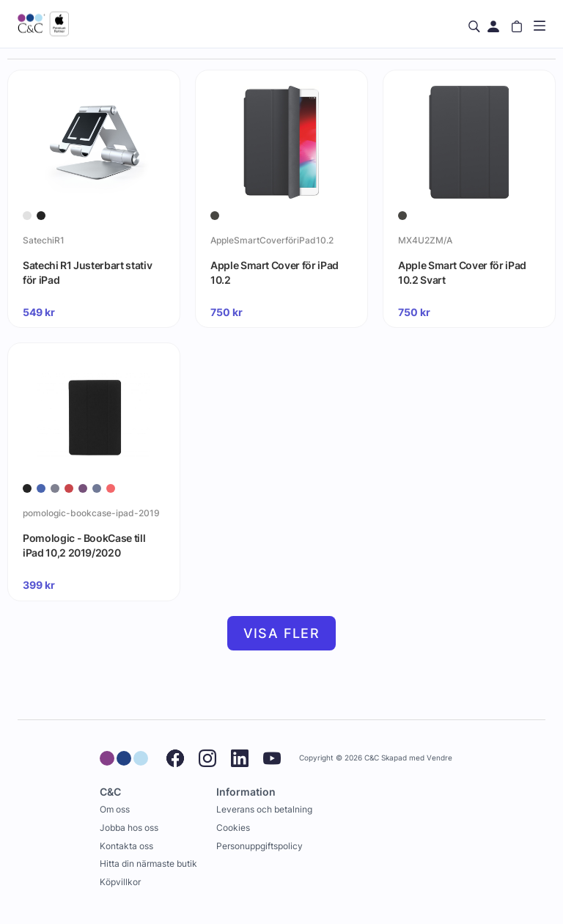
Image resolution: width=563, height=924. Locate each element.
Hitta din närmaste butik (148, 863)
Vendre (439, 758)
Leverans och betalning (264, 809)
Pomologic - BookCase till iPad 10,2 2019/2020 (84, 545)
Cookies (233, 828)
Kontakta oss (126, 846)
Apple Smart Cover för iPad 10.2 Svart (462, 272)
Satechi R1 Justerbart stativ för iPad (87, 272)
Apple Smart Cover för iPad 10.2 (275, 272)
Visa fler (282, 633)
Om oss (115, 809)
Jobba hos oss (129, 828)
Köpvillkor (120, 882)
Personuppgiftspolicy (260, 846)
